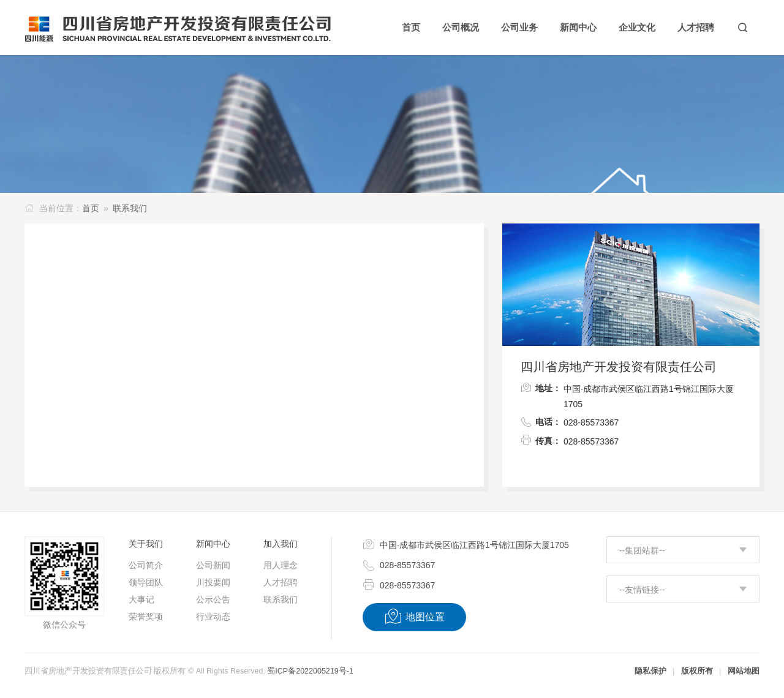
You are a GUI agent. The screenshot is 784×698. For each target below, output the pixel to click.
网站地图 (744, 671)
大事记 (141, 599)
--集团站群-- (642, 550)
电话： (541, 421)
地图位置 (414, 617)
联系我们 (130, 208)
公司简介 (146, 565)
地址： (541, 387)
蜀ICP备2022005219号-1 (310, 671)
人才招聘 (281, 582)
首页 (91, 208)
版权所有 (697, 671)
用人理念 (281, 565)
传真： (541, 440)
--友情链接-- (642, 590)
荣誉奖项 (146, 617)
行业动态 (213, 617)
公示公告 (213, 599)
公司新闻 (213, 565)
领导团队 (146, 582)
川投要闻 (213, 582)
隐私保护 (650, 671)
